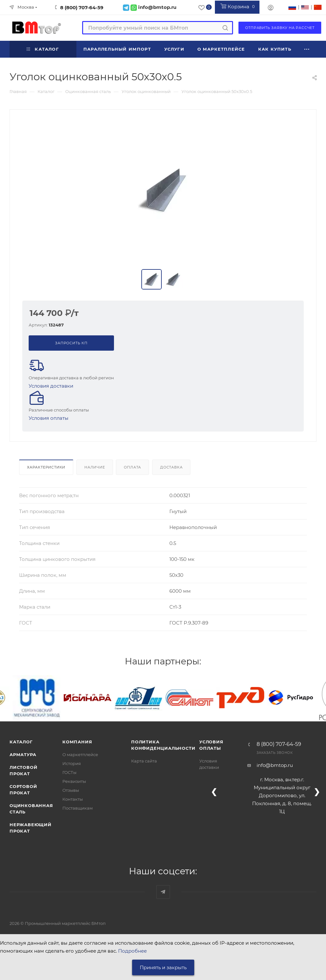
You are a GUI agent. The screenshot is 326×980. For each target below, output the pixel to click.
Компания (77, 742)
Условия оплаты (49, 418)
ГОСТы (69, 772)
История (72, 763)
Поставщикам (78, 808)
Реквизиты (74, 781)
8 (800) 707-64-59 (82, 7)
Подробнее (132, 951)
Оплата (132, 467)
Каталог (21, 742)
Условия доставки (51, 386)
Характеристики (46, 467)
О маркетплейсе (80, 755)
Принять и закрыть (163, 967)
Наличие (95, 467)
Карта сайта (144, 761)
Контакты (73, 799)
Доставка (171, 467)
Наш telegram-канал (163, 892)
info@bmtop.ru (275, 765)
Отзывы (71, 790)
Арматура (23, 755)
